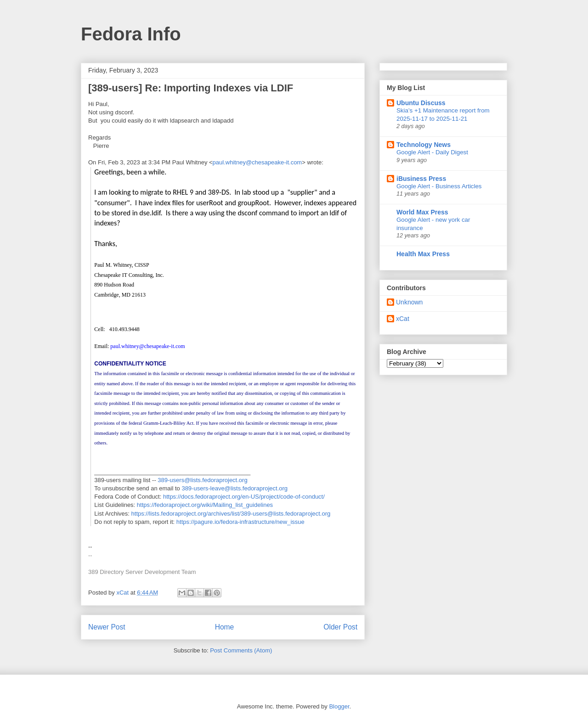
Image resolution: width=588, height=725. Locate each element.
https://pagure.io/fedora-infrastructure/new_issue (240, 522)
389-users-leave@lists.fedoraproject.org (235, 488)
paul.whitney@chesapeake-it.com (257, 162)
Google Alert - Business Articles (439, 186)
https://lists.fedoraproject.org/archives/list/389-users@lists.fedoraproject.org (231, 514)
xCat (403, 319)
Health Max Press (423, 254)
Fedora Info (131, 34)
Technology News (424, 145)
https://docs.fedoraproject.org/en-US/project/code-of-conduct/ (244, 497)
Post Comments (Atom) (241, 650)
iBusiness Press (421, 179)
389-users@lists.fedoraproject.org (202, 480)
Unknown (409, 302)
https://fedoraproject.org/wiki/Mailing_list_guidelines (205, 505)
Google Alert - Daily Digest (432, 152)
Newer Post (107, 627)
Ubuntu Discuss (421, 103)
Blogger (339, 706)
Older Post (340, 627)
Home (225, 627)
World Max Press (422, 212)
